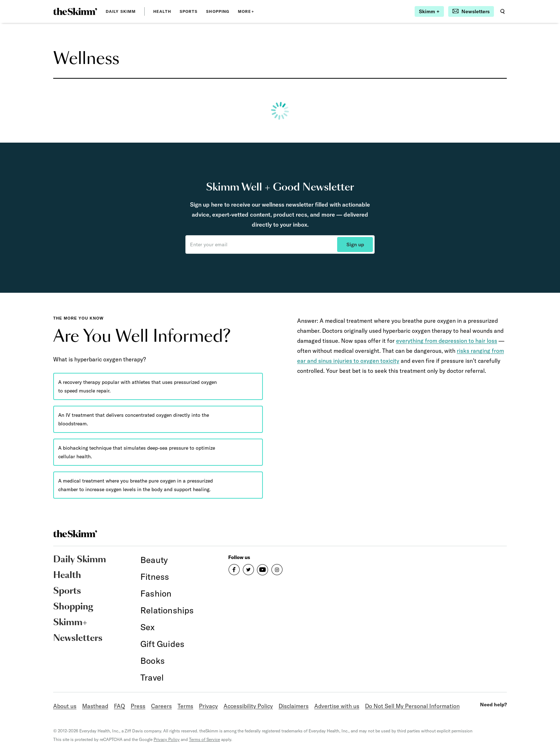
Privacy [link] (208, 706)
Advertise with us (337, 706)
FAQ (119, 706)
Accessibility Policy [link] (248, 706)
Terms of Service (204, 739)
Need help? (493, 705)
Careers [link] (161, 706)
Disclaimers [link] (294, 706)
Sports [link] (189, 11)
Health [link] (162, 11)
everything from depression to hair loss (447, 341)
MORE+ (246, 11)
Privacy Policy (167, 739)
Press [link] (138, 706)
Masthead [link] (95, 706)
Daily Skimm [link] (121, 11)
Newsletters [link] (78, 638)
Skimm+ (70, 623)
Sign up (355, 244)
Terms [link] (185, 706)
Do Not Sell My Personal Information (412, 706)
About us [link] (65, 706)
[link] (75, 11)
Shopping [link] (218, 11)
